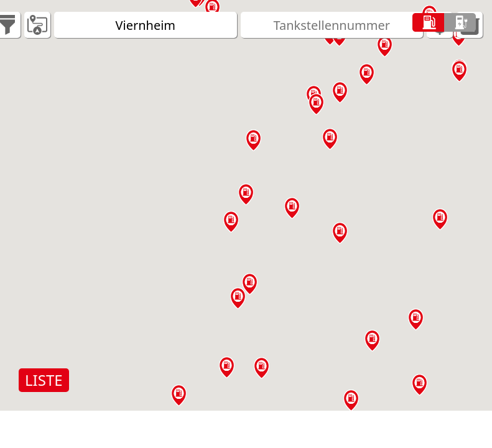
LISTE (44, 380)
